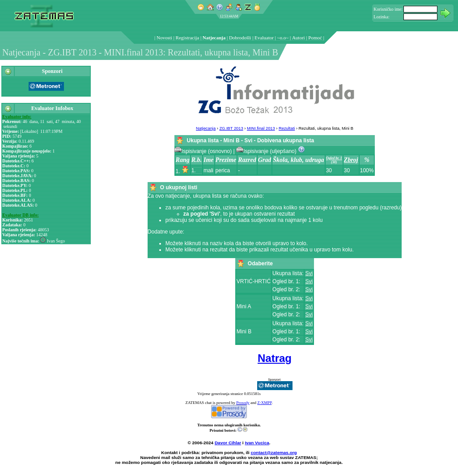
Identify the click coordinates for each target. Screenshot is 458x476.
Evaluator (264, 38)
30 (329, 170)
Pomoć (315, 38)
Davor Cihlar (228, 443)
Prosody (243, 403)
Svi (309, 273)
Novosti (164, 38)
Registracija (188, 38)
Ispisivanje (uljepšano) (267, 151)
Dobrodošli (240, 38)
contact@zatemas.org (274, 453)
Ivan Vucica (257, 443)
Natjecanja (214, 38)
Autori (299, 38)
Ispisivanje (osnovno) (204, 151)
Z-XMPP (264, 403)
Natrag (275, 358)
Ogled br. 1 (334, 158)
